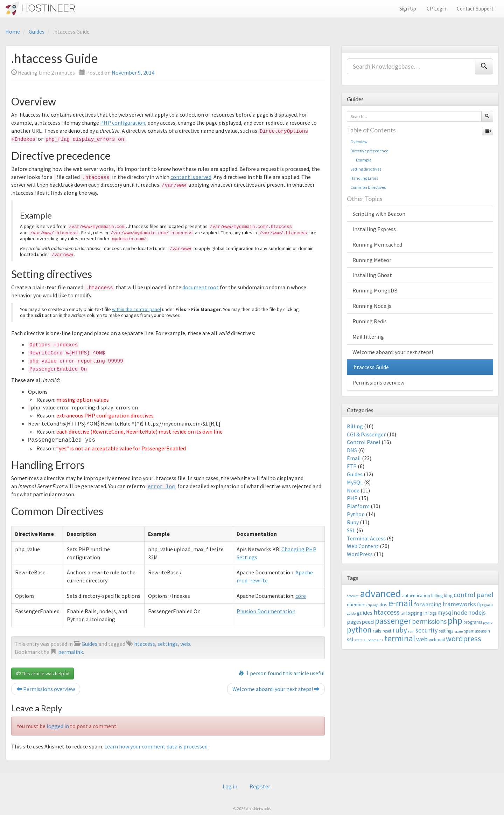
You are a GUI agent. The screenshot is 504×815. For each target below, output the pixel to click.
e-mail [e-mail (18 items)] (401, 603)
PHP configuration (123, 123)
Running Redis (370, 321)
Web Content (363, 546)
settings (168, 643)
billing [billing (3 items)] (437, 596)
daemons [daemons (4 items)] (357, 604)
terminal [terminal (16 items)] (400, 638)
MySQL (355, 482)
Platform (358, 506)
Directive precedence (369, 151)
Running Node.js (372, 306)
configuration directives (125, 415)
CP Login (436, 9)
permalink (71, 651)
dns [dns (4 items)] (383, 604)
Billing (355, 426)
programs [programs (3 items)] (473, 622)
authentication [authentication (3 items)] (416, 596)
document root (201, 287)
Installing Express (374, 229)
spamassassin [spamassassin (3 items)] (477, 631)
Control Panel (364, 442)
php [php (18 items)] (455, 621)
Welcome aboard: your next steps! (276, 688)
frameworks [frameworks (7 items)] (459, 604)
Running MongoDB (375, 290)
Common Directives (368, 187)
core (301, 595)
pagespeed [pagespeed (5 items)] (360, 622)
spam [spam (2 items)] (459, 631)
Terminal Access (366, 538)
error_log (161, 486)
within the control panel (136, 309)
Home (13, 32)
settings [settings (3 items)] (446, 631)
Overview (359, 142)
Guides (37, 32)
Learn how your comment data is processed (156, 746)
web (185, 643)
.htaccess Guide (371, 367)
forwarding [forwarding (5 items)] (428, 604)
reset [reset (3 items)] (387, 631)
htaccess (145, 643)
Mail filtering (368, 337)
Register (260, 786)
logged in (58, 725)
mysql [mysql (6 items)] (445, 613)
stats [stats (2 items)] (359, 640)
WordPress (360, 554)
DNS (352, 450)
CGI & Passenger (366, 434)
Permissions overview (46, 688)
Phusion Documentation (266, 610)
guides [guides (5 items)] (365, 613)
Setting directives (366, 169)
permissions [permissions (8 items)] (429, 621)
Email (354, 458)
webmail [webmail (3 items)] (437, 640)
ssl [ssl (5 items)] (350, 639)
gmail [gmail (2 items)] (488, 605)
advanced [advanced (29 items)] (380, 593)
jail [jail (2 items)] (403, 613)
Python (356, 514)
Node (353, 490)
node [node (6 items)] (461, 613)
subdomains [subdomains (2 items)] (373, 640)
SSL (351, 530)
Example (361, 160)
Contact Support (475, 9)
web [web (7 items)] (422, 639)
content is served (191, 177)
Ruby (353, 522)
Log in (230, 786)
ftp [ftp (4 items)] (480, 604)
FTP (352, 466)
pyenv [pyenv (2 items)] (488, 623)
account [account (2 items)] (353, 596)
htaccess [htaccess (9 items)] (386, 612)
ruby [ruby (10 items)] (400, 630)
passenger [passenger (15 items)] (393, 621)
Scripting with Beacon (379, 214)
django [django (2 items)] (373, 605)
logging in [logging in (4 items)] (417, 613)
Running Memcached (377, 244)
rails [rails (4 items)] (377, 631)
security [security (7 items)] (427, 630)
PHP (352, 498)
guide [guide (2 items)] (351, 613)
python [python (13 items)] (359, 630)
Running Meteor (372, 260)
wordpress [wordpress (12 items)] (464, 638)
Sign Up (408, 9)
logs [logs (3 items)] (432, 613)
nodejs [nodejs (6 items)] (477, 613)
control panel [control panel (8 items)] (473, 595)
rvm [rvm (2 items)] (411, 631)
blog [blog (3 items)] (448, 596)
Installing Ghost (372, 275)
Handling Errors (364, 178)
